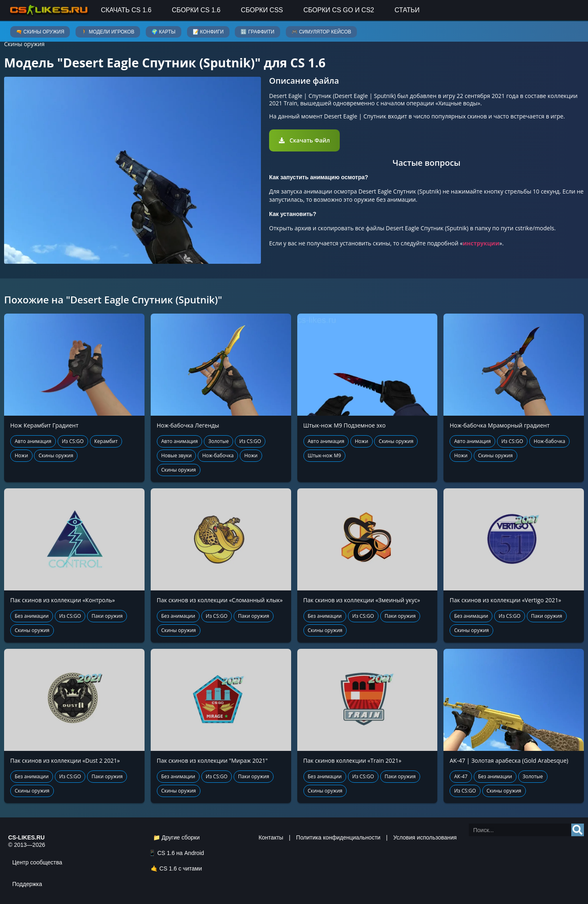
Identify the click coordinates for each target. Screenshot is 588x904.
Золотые (218, 441)
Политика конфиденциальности (338, 837)
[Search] (578, 830)
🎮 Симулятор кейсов (321, 32)
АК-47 (461, 776)
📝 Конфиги (208, 32)
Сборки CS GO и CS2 (339, 10)
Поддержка (27, 884)
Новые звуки (177, 455)
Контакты (271, 837)
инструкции (481, 243)
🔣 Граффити (257, 32)
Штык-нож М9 (325, 455)
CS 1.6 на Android (180, 853)
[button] (304, 140)
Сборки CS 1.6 (196, 10)
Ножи (21, 455)
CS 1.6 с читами (180, 868)
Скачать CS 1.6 (126, 10)
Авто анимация (33, 441)
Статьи (407, 10)
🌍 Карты (164, 32)
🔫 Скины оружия (40, 32)
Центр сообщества (37, 862)
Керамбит (106, 441)
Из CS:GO (73, 441)
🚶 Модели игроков (108, 32)
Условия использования (425, 837)
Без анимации (32, 616)
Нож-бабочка (218, 455)
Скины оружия (24, 44)
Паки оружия (107, 616)
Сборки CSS (262, 10)
